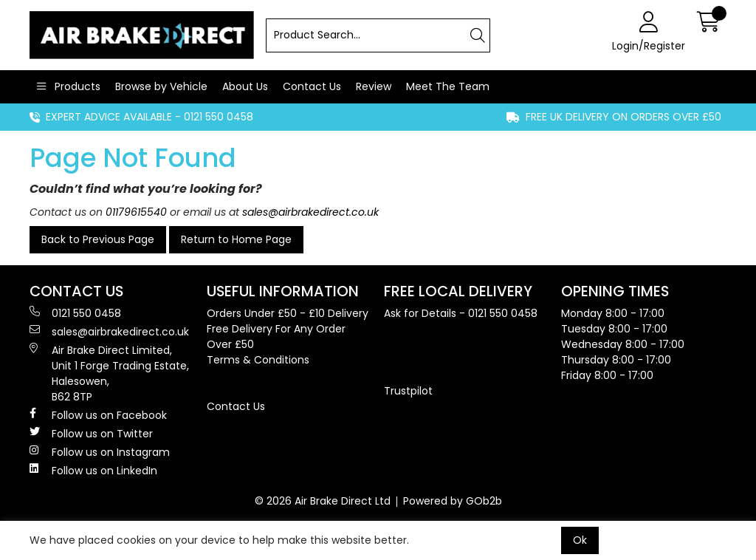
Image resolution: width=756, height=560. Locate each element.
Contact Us (312, 86)
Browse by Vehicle (161, 86)
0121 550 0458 (75, 313)
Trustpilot (408, 391)
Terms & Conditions (258, 360)
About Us (245, 86)
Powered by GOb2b (453, 501)
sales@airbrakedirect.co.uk (310, 212)
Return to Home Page (236, 239)
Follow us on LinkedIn (93, 471)
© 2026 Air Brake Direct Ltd (323, 501)
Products (76, 86)
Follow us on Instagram (100, 452)
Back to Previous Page (98, 239)
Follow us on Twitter (91, 434)
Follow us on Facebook (98, 415)
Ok (580, 540)
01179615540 (136, 212)
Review (374, 86)
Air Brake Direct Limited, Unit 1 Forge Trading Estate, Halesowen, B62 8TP (109, 373)
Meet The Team (448, 86)
